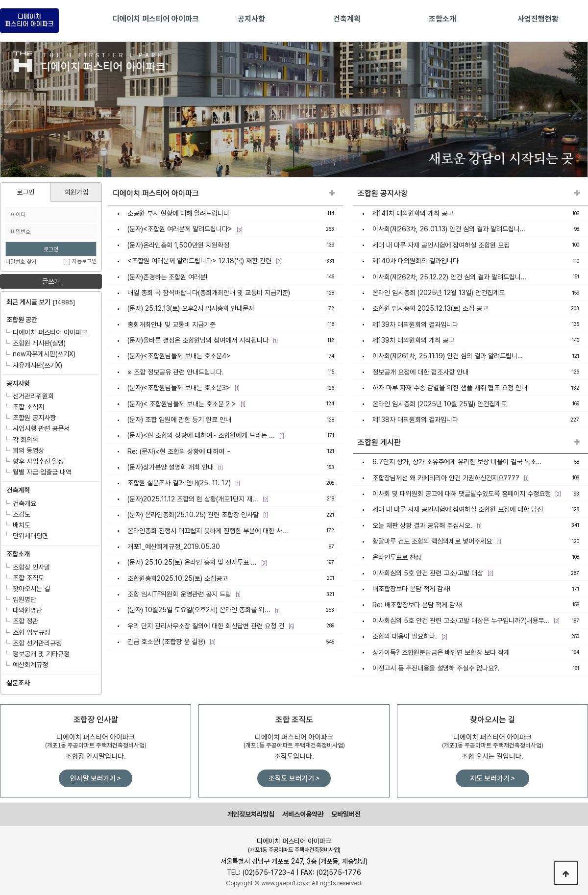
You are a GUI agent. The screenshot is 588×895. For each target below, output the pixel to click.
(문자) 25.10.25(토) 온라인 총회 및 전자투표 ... (192, 562)
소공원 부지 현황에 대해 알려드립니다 (178, 213)
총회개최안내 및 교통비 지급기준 (171, 324)
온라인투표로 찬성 (397, 557)
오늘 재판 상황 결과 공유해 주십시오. (422, 525)
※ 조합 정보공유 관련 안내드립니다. (176, 372)
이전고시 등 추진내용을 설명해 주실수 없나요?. (436, 668)
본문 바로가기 (0, 0)
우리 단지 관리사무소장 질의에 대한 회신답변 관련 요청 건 (206, 626)
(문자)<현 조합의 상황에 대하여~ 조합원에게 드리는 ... (201, 435)
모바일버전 (346, 814)
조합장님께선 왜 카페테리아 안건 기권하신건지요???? (446, 478)
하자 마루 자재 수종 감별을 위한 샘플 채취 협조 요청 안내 (450, 388)
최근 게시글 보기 (41, 302)
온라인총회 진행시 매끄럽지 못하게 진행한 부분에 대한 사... (208, 531)
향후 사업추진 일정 (35, 461)
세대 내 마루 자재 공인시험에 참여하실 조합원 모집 (441, 245)
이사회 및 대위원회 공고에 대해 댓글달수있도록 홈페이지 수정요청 (462, 494)
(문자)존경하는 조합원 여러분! (167, 277)
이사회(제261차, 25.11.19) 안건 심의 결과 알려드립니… (448, 356)
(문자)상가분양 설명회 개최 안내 (171, 467)
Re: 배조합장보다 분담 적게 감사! (417, 605)
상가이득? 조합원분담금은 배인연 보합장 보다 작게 (441, 652)
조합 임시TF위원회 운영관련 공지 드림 (179, 594)
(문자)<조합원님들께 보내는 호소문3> (179, 388)
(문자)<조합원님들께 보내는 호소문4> (179, 356)
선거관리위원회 (30, 396)
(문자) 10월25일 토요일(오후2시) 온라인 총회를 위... (199, 610)
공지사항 (18, 383)
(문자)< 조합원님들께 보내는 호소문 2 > (182, 404)
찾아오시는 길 (28, 589)
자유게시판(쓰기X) (34, 365)
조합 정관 (22, 621)
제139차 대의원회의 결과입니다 (415, 324)
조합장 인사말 (28, 567)
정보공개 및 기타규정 (38, 654)
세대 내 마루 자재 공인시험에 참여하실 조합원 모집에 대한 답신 (458, 510)
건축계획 (18, 490)
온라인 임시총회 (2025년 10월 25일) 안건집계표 (440, 404)
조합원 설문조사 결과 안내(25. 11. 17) (179, 483)
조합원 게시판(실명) (36, 343)
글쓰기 (51, 281)
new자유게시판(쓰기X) (41, 354)
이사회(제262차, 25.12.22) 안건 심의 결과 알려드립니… (449, 277)
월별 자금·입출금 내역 (39, 472)
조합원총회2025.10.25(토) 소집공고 (178, 578)
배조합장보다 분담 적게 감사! (411, 589)
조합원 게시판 (379, 442)
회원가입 (76, 192)
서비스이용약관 (303, 814)
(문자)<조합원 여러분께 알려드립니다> (180, 229)
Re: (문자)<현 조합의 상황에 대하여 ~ (179, 451)
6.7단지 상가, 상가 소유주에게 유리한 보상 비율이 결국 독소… (457, 462)
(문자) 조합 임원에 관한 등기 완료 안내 (179, 420)
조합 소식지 (25, 407)
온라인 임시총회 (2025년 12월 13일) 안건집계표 (439, 293)
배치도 (18, 525)
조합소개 (18, 554)
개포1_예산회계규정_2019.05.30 (174, 547)
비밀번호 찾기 (21, 262)
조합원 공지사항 (31, 418)
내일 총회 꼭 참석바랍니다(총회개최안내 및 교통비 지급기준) (209, 293)
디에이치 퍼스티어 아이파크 (47, 332)
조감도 (18, 514)
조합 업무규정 (28, 632)
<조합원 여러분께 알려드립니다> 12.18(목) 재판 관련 (199, 261)
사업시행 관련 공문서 (38, 428)
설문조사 (18, 683)
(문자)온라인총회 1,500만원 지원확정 (178, 245)
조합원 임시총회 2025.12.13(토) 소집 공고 (430, 308)
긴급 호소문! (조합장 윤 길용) (166, 642)
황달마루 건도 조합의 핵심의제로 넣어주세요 (432, 541)
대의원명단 (24, 610)
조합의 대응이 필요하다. (405, 637)
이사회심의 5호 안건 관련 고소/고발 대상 (428, 573)
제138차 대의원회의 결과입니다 (415, 420)
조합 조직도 (25, 578)
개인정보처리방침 (251, 814)
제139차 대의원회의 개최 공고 (413, 340)
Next (575, 110)
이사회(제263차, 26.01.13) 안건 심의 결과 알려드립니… (449, 229)
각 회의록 (22, 440)
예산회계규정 (27, 665)
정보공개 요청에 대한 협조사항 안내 (420, 372)
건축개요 (21, 503)
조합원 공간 (22, 320)
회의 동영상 (25, 450)
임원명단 (21, 599)
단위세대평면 (27, 536)
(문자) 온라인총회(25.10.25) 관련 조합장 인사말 (193, 515)
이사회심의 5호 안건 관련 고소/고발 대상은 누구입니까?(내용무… (461, 621)
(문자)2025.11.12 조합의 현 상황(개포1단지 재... (193, 499)
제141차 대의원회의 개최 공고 (413, 213)
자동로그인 (84, 262)
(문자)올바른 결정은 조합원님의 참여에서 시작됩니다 (198, 340)
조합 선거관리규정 (34, 643)
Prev (13, 110)
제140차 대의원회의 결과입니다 (416, 261)
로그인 (25, 192)
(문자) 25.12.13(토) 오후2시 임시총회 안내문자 (191, 308)
